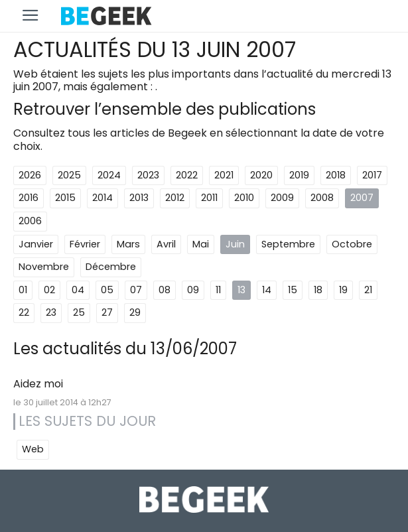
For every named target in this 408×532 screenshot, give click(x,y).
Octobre (352, 244)
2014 (102, 198)
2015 (65, 198)
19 (343, 290)
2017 (372, 175)
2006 (30, 221)
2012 (175, 198)
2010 (244, 198)
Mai (201, 244)
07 (136, 290)
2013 (139, 198)
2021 (224, 175)
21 (368, 290)
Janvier (36, 244)
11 (218, 290)
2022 (187, 175)
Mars (128, 244)
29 (135, 312)
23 (51, 312)
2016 (29, 198)
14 (267, 290)
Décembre (111, 267)
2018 (336, 175)
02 (49, 290)
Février (85, 244)
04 (78, 290)
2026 (30, 175)
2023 (148, 175)
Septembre (288, 244)
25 (79, 312)
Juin (235, 244)
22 (24, 312)
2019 (299, 175)
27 (107, 312)
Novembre (44, 267)
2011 (209, 198)
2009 (282, 198)
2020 (261, 175)
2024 (109, 175)
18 (318, 290)
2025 (69, 175)
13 (241, 290)
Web (33, 449)
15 (293, 290)
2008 (322, 198)
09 (193, 290)
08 (165, 290)
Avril (166, 244)
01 (23, 290)
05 (107, 290)
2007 (362, 198)
